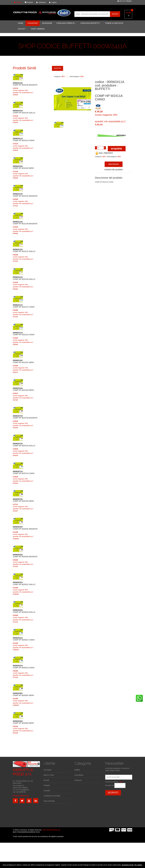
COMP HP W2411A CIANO (24, 140)
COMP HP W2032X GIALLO (24, 583)
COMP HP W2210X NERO (23, 361)
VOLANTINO (33, 23)
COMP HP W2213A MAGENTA (25, 223)
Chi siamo (48, 770)
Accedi (46, 780)
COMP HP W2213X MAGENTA (25, 195)
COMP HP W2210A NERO (23, 389)
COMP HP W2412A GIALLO (24, 112)
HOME (21, 23)
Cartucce (78, 780)
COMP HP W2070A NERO (23, 500)
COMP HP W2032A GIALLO (24, 611)
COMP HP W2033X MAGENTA (25, 528)
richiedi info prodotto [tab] (114, 170)
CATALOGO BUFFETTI (90, 23)
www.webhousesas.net (51, 830)
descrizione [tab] (114, 164)
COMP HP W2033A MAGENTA (25, 556)
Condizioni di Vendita (52, 796)
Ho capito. (138, 865)
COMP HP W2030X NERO (23, 694)
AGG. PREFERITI (104, 153)
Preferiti (47, 785)
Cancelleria (79, 775)
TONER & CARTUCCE (114, 23)
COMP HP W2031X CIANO (24, 639)
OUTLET (22, 29)
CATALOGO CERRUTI (66, 23)
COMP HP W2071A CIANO (24, 472)
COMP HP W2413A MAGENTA (25, 84)
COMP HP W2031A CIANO (24, 667)
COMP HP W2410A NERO (23, 167)
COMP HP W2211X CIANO (24, 306)
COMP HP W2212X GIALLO (24, 250)
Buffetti (77, 770)
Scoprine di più (128, 865)
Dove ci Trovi (49, 775)
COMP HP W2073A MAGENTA (25, 417)
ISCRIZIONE (47, 23)
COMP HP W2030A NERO (23, 722)
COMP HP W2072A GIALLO (24, 445)
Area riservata (49, 801)
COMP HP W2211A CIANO (24, 334)
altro (63, 76)
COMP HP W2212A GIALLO (24, 278)
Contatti (47, 791)
